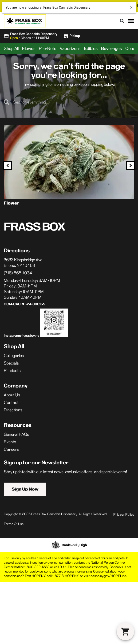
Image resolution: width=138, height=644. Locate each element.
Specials (11, 363)
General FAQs (16, 434)
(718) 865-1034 (18, 273)
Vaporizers (70, 48)
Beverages (111, 48)
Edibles (91, 48)
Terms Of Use (14, 524)
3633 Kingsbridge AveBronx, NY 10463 (23, 263)
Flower (29, 48)
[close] (131, 7)
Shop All (11, 48)
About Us (12, 395)
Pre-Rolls (47, 48)
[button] (122, 21)
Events (10, 442)
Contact (11, 402)
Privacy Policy (124, 514)
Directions (13, 410)
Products (12, 371)
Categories (14, 356)
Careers (12, 449)
